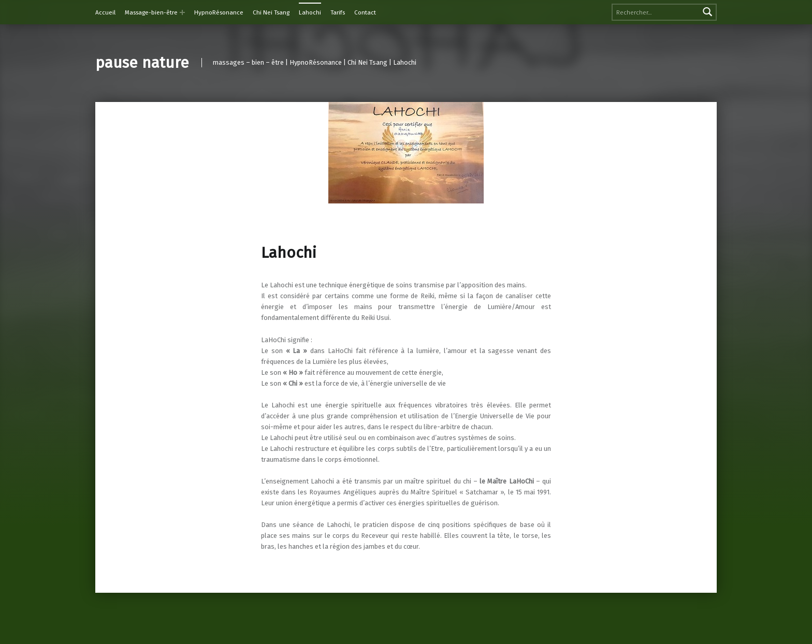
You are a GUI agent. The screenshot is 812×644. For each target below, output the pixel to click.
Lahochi (310, 12)
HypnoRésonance (219, 12)
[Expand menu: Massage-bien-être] (182, 12)
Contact (365, 12)
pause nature (142, 63)
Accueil (105, 12)
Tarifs (338, 12)
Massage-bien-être (151, 12)
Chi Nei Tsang (271, 12)
